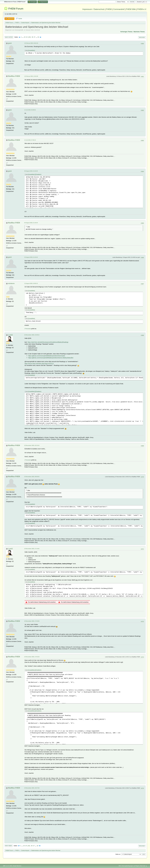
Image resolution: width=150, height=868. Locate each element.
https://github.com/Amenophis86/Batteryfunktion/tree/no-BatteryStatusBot (51, 358)
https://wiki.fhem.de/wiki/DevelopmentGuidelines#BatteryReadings (48, 342)
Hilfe (120, 866)
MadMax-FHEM (14, 76)
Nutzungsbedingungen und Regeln (131, 866)
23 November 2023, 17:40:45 (32, 621)
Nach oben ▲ (144, 866)
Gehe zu (118, 854)
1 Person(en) (28, 329)
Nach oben (8, 846)
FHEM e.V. (142, 9)
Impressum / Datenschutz (93, 9)
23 (25, 37)
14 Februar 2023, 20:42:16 (31, 43)
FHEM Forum (16, 9)
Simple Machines (17, 866)
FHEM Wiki (131, 9)
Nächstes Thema (139, 32)
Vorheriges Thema (126, 32)
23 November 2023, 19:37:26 (32, 788)
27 (35, 37)
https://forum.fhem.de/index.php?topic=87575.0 (39, 364)
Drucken (142, 37)
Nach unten (9, 37)
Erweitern (38, 174)
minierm (11, 283)
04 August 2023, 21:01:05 (31, 171)
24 (27, 37)
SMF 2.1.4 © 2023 (8, 866)
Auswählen (32, 50)
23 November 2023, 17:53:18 (32, 657)
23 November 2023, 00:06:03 (32, 477)
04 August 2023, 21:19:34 (31, 223)
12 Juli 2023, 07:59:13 (30, 140)
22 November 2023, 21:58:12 (32, 335)
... (23, 37)
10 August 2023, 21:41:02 (31, 257)
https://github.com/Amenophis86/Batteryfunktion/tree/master (47, 356)
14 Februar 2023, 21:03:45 (31, 76)
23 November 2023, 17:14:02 (32, 549)
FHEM (109, 9)
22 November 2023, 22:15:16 (32, 445)
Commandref (119, 9)
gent (10, 43)
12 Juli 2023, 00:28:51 (30, 110)
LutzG (10, 335)
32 (38, 37)
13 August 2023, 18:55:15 (31, 283)
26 (32, 37)
